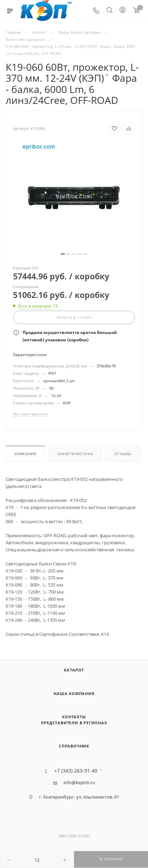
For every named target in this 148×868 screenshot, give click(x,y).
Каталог (74, 670)
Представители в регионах (74, 723)
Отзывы (123, 454)
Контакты (74, 717)
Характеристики (75, 454)
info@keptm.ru (79, 783)
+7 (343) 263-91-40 (76, 771)
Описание (25, 454)
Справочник (74, 746)
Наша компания (74, 693)
